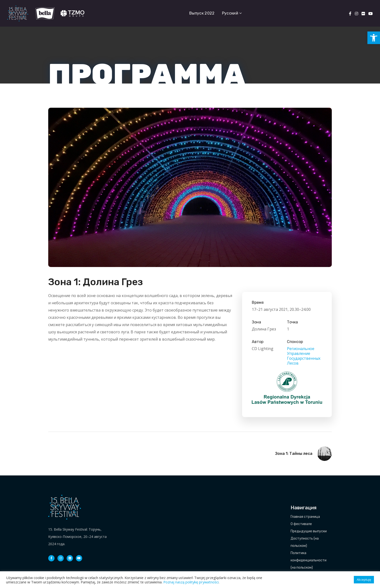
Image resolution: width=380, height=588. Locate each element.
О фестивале (301, 524)
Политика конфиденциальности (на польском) (309, 560)
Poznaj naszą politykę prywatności (191, 582)
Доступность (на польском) (305, 542)
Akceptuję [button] (364, 580)
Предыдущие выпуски (309, 531)
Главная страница (305, 517)
